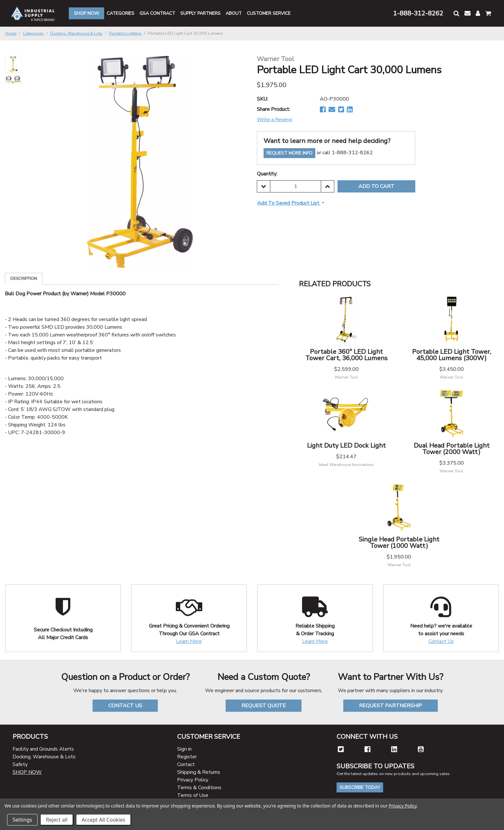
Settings (22, 820)
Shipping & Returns (199, 772)
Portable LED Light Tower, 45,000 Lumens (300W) (452, 355)
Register (187, 757)
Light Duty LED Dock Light (346, 446)
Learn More (189, 641)
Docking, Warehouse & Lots (44, 757)
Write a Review (274, 120)
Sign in (184, 749)
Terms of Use (193, 795)
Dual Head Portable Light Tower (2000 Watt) (452, 449)
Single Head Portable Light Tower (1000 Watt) (399, 543)
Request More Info (289, 153)
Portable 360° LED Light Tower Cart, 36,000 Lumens (346, 355)
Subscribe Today (360, 787)
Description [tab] (24, 279)
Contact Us (441, 641)
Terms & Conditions (199, 788)
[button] (456, 13)
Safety (20, 764)
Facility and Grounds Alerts (43, 749)
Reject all (57, 820)
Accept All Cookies (104, 820)
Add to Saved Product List (289, 203)
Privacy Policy (193, 780)
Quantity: (267, 174)
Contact (186, 764)
